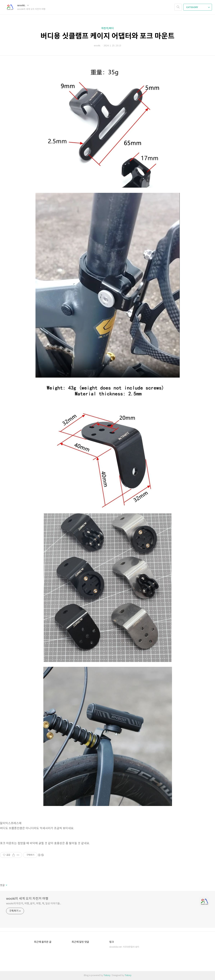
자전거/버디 (107, 28)
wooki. (23, 5)
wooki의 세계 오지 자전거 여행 (27, 899)
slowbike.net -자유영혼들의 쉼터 (124, 947)
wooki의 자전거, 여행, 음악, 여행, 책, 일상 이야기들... (34, 904)
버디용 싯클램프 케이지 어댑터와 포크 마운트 (107, 36)
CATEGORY (198, 7)
